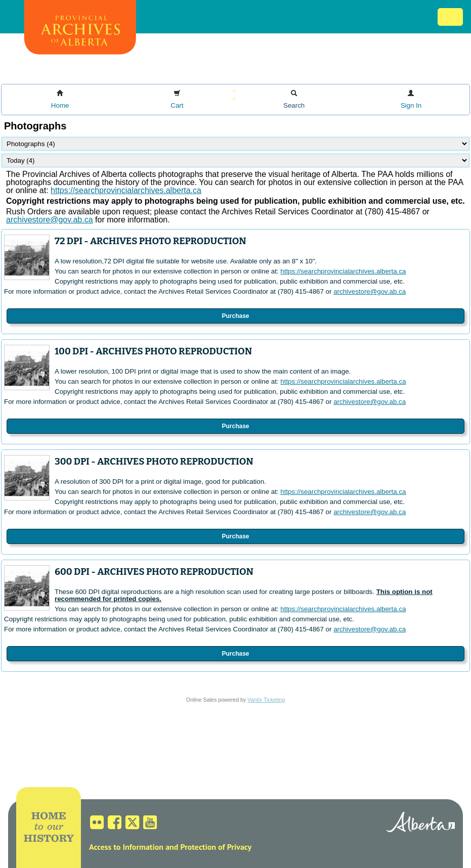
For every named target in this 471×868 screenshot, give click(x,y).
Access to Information (126, 847)
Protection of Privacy (216, 847)
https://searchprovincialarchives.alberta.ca (126, 190)
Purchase (235, 316)
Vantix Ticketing (266, 700)
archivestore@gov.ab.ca (370, 291)
